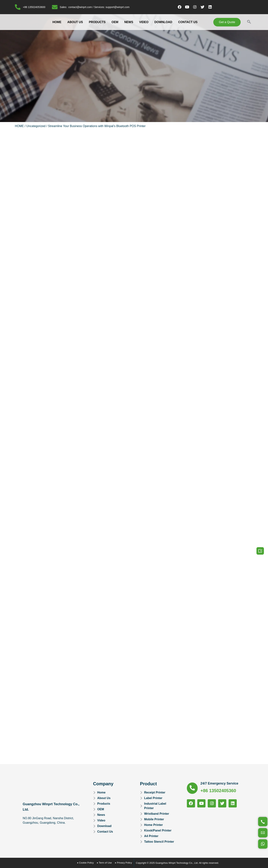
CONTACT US (188, 22)
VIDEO (144, 22)
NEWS (129, 22)
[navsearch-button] (249, 22)
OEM (115, 22)
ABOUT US (75, 22)
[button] (227, 22)
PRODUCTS (97, 22)
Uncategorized (36, 126)
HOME (57, 22)
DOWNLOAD (163, 22)
